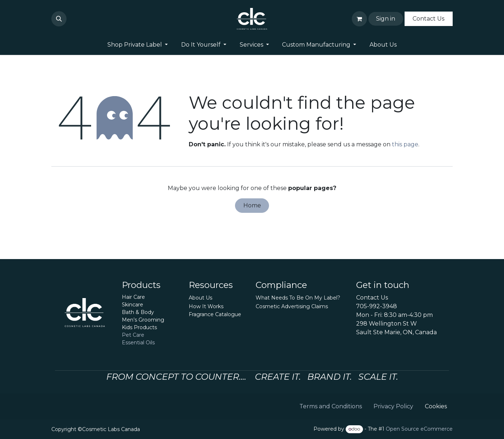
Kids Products (139, 327)
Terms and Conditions (331, 406)
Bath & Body (138, 312)
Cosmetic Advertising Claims (292, 306)
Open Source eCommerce (419, 429)
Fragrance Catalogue (215, 314)
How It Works (206, 306)
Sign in (386, 19)
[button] (59, 19)
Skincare (133, 305)
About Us (200, 298)
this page (405, 144)
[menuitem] (137, 45)
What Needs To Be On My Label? (298, 298)
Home (252, 205)
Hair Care (133, 297)
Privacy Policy (393, 406)
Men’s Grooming (143, 320)
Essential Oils (138, 343)
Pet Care (133, 335)
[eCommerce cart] (359, 19)
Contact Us (428, 19)
